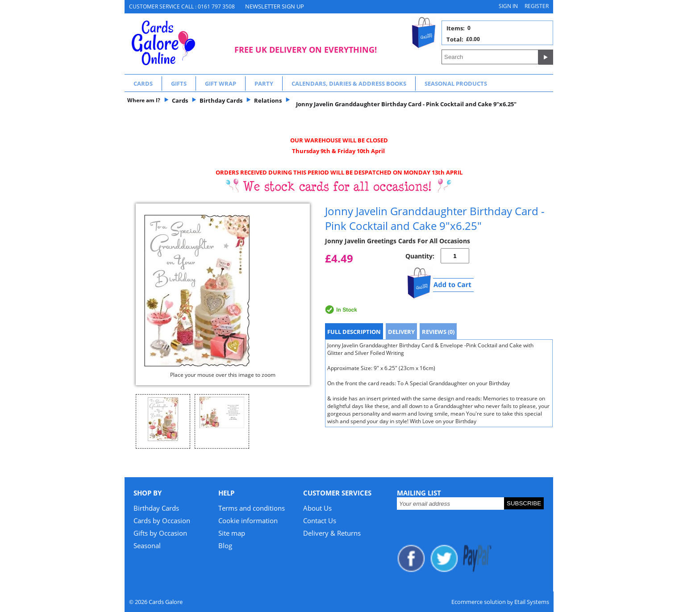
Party (264, 83)
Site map (232, 533)
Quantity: (420, 256)
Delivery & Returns (332, 533)
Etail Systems (532, 602)
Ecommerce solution (479, 602)
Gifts (179, 83)
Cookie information (248, 520)
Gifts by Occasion (160, 533)
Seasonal (147, 545)
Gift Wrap (221, 83)
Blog (225, 545)
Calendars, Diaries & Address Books (349, 83)
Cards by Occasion (162, 520)
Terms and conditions (252, 508)
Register (537, 6)
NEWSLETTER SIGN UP (275, 6)
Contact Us (320, 520)
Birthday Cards (156, 508)
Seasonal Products (456, 83)
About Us (317, 508)
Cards (143, 83)
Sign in (508, 6)
